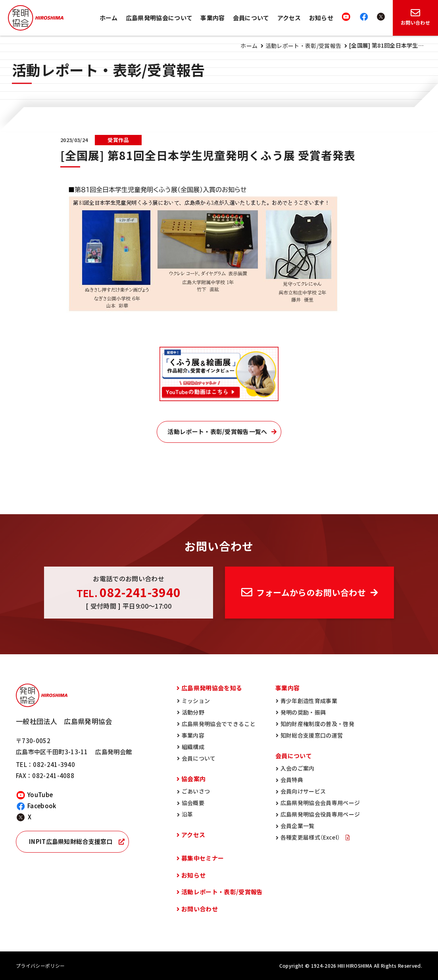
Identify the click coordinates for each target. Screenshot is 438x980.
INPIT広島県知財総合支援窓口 (71, 842)
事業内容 (212, 18)
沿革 (187, 814)
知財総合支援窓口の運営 (312, 735)
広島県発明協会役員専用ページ (320, 814)
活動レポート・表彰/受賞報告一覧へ (217, 432)
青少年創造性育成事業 (309, 701)
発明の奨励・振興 (303, 712)
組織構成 (193, 747)
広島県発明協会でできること (219, 724)
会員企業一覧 (298, 826)
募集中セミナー (203, 858)
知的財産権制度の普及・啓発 (317, 724)
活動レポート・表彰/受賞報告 (303, 46)
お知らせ (321, 18)
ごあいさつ (196, 791)
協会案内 (193, 779)
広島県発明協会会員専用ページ (320, 803)
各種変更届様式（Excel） (311, 837)
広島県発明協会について (159, 18)
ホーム (109, 18)
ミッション (196, 701)
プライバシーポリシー (40, 966)
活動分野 (193, 712)
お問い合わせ (200, 909)
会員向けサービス (303, 791)
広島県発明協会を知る (212, 688)
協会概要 (193, 803)
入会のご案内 (298, 768)
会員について (251, 18)
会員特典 (292, 780)
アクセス (289, 18)
